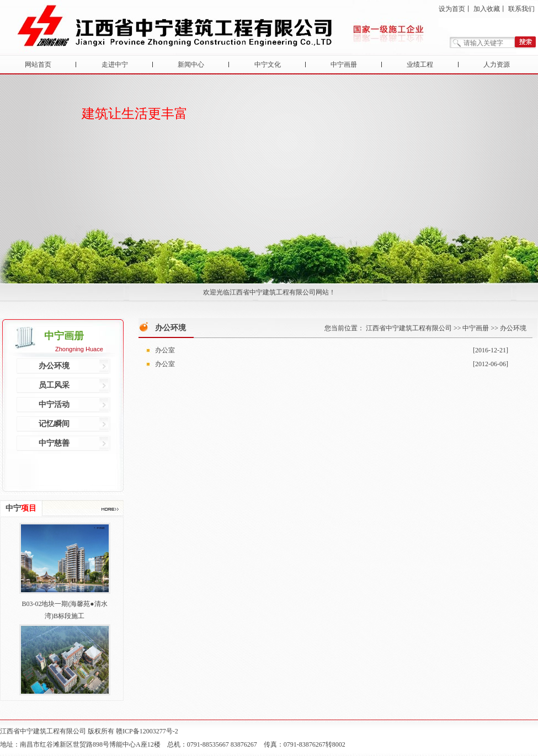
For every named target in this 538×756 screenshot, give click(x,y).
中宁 (21, 508)
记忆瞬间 (54, 424)
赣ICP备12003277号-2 (147, 731)
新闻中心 (191, 65)
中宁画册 (344, 65)
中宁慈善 (54, 443)
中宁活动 (54, 404)
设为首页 (452, 9)
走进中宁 (115, 65)
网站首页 (38, 65)
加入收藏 (487, 9)
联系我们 (521, 9)
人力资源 (497, 65)
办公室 (165, 350)
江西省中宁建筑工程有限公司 (409, 328)
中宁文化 (268, 65)
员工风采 (54, 385)
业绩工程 (420, 65)
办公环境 (54, 366)
